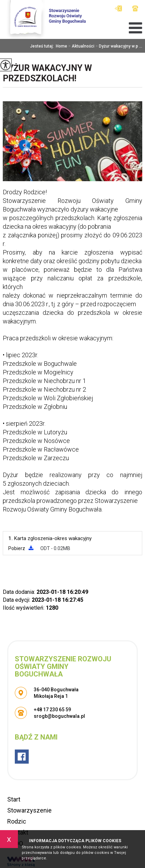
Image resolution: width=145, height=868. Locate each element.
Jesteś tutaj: (43, 46)
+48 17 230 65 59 (135, 8)
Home (61, 46)
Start (14, 799)
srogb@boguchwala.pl (118, 8)
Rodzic (17, 821)
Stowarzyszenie (29, 810)
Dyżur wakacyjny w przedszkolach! (47, 73)
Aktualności (81, 46)
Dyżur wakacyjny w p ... (118, 46)
